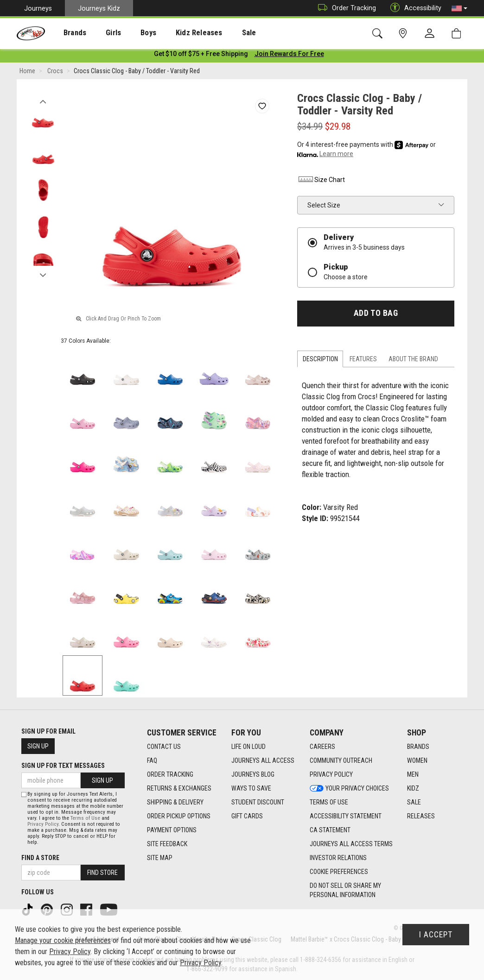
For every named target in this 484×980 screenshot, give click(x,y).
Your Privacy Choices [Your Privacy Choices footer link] (349, 788)
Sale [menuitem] (222, 33)
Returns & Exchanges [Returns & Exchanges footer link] (179, 788)
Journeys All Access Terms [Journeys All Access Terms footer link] (351, 844)
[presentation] (67, 33)
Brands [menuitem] (67, 33)
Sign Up (38, 746)
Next (43, 275)
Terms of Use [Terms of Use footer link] (329, 802)
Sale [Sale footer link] (414, 802)
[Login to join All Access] (201, 56)
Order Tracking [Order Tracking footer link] (170, 774)
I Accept (436, 935)
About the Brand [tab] (413, 361)
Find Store (102, 873)
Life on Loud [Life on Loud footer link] (248, 747)
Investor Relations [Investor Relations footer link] (338, 858)
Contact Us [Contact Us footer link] (164, 747)
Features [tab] (363, 361)
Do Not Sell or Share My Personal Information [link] (345, 890)
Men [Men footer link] (413, 774)
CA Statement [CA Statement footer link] (330, 830)
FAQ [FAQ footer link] (152, 760)
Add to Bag (376, 315)
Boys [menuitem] (131, 33)
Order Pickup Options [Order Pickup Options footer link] (179, 816)
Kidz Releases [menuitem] (177, 33)
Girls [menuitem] (101, 33)
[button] (459, 8)
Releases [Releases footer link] (421, 816)
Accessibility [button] (414, 8)
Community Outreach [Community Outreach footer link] (341, 760)
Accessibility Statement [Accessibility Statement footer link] (346, 816)
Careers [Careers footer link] (322, 747)
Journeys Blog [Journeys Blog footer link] (253, 774)
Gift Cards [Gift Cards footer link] (247, 816)
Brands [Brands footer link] (418, 747)
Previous (43, 101)
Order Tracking (345, 8)
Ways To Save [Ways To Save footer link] (251, 788)
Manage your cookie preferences (63, 940)
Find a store (40, 858)
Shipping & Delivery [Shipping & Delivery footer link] (175, 802)
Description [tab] (320, 361)
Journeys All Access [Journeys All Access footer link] (263, 760)
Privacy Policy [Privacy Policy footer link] (331, 774)
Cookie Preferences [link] (339, 872)
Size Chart (321, 182)
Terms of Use (85, 818)
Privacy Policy (43, 824)
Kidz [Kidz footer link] (413, 788)
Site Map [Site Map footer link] (160, 858)
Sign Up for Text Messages (63, 766)
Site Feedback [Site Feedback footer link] (167, 844)
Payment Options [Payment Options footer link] (172, 830)
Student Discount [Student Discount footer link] (258, 802)
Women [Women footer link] (417, 760)
